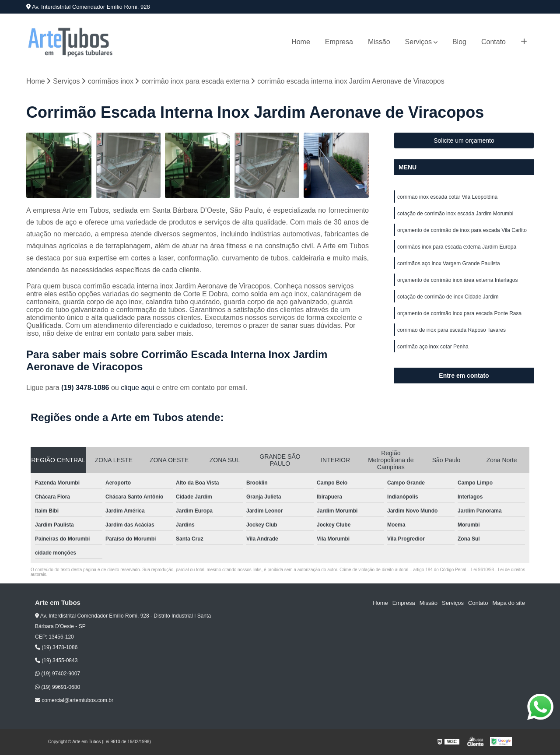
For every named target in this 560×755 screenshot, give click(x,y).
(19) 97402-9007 (58, 674)
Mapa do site (508, 603)
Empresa (339, 42)
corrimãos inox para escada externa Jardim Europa (457, 247)
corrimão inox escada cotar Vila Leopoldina (447, 197)
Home (301, 42)
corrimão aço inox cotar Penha (433, 347)
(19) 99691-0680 (58, 687)
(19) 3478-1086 (86, 388)
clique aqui (138, 388)
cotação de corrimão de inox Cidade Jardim (448, 297)
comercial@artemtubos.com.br (74, 700)
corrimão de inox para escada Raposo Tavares (451, 330)
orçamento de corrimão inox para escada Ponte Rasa (459, 313)
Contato (493, 42)
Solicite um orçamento (464, 140)
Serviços (418, 42)
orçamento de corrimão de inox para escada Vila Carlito (462, 230)
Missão (379, 42)
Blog (459, 42)
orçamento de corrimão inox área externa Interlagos (457, 280)
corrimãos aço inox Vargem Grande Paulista (449, 263)
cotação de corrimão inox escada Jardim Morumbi (455, 214)
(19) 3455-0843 (56, 660)
